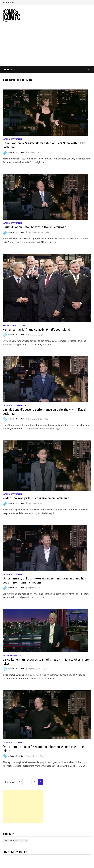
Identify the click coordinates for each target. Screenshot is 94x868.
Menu (8, 70)
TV (24, 325)
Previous (9, 782)
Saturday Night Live (12, 325)
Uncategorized (14, 655)
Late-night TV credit (12, 139)
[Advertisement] (47, 46)
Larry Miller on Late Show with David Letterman (34, 227)
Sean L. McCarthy (17, 152)
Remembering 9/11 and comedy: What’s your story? (36, 330)
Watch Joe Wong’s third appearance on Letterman (36, 498)
